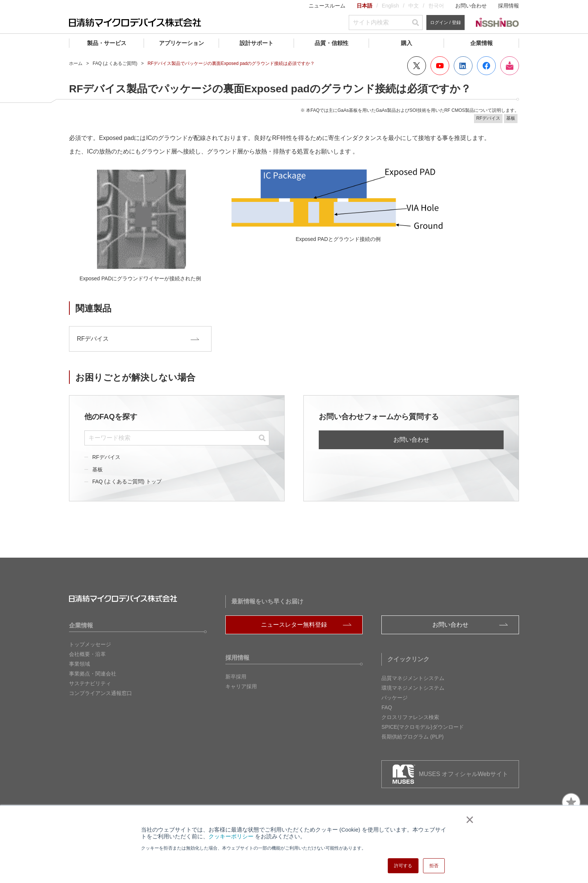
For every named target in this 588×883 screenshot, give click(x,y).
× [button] (468, 820)
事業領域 (79, 664)
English (390, 6)
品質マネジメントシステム (413, 678)
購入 (406, 43)
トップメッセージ (90, 644)
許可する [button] (403, 866)
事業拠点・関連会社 (93, 674)
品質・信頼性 (331, 43)
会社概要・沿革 (87, 654)
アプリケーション (181, 43)
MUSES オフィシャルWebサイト (463, 774)
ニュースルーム (327, 6)
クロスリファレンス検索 (410, 717)
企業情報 (481, 43)
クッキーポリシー (231, 836)
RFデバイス (106, 457)
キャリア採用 (241, 686)
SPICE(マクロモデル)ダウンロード (422, 727)
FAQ (387, 707)
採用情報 (508, 6)
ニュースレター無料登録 (294, 625)
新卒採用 (236, 677)
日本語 (364, 6)
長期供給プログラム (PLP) (412, 737)
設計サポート (256, 43)
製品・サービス (107, 43)
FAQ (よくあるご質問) (115, 63)
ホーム (76, 63)
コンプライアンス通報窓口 (100, 693)
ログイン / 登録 (445, 23)
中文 (414, 6)
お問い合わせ (471, 6)
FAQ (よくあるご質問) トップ (127, 481)
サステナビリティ (90, 683)
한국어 (436, 6)
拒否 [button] (434, 866)
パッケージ (394, 698)
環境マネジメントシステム (413, 688)
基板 (97, 469)
